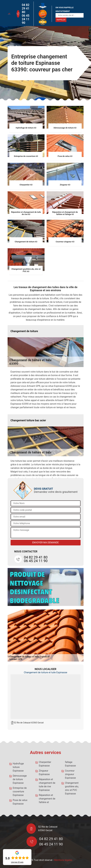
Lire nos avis (17, 862)
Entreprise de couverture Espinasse (20, 792)
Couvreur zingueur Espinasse (70, 774)
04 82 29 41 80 (26, 8)
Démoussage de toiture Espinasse (20, 779)
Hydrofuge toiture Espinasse (18, 767)
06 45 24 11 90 (26, 19)
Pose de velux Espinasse (20, 802)
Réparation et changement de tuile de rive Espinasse (47, 785)
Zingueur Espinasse (44, 772)
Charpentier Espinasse (45, 764)
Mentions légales (63, 860)
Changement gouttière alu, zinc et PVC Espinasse (72, 788)
